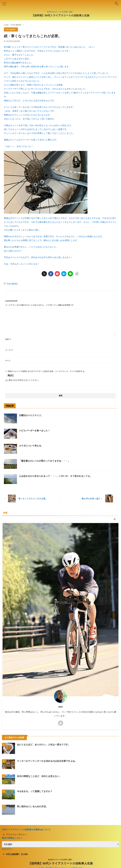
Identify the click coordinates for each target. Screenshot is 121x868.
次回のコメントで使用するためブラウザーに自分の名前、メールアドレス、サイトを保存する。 (47, 371)
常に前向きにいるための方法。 (33, 806)
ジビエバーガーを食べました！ (35, 431)
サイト (8, 361)
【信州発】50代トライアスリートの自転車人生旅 (60, 15)
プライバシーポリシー (16, 834)
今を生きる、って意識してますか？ (36, 791)
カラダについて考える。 (32, 446)
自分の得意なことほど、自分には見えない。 (40, 776)
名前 (8, 339)
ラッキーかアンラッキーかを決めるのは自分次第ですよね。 (49, 761)
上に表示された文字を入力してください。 (23, 380)
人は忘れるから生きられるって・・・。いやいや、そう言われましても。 (58, 476)
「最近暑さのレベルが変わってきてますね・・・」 (46, 461)
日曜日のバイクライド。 (32, 415)
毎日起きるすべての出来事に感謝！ (61, 859)
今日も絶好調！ (12, 283)
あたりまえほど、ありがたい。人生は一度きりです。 (45, 745)
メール (9, 350)
